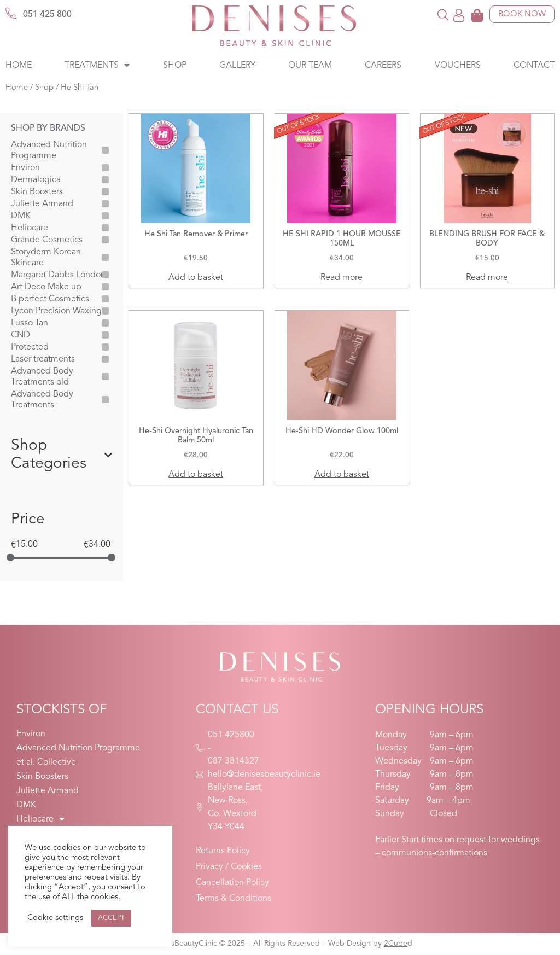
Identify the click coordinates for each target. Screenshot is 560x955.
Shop (175, 66)
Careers (383, 66)
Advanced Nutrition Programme (49, 150)
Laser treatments (43, 359)
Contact (534, 66)
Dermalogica (36, 180)
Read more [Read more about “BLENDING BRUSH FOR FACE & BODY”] (487, 278)
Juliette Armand (42, 204)
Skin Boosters (37, 192)
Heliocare (30, 228)
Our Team (310, 66)
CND (21, 335)
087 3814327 (234, 761)
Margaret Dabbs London (58, 275)
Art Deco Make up (46, 287)
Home (19, 66)
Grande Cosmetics (47, 240)
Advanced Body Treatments (42, 400)
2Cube (396, 944)
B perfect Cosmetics (50, 299)
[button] (443, 14)
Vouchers (458, 66)
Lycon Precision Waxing (56, 311)
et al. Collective (46, 762)
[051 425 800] (11, 13)
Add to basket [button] (196, 278)
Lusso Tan (30, 323)
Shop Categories (62, 455)
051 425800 (231, 735)
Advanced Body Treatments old (42, 377)
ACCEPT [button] (111, 918)
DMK (21, 216)
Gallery (237, 66)
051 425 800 (47, 15)
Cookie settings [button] (55, 918)
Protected (30, 347)
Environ (25, 168)
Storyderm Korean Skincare (46, 258)
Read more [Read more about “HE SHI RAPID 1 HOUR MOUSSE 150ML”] (342, 278)
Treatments (97, 66)
